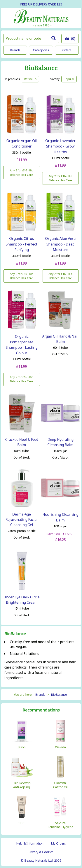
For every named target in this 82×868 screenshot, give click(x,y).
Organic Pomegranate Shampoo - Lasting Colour (22, 345)
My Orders (58, 843)
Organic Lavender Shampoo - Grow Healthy (60, 146)
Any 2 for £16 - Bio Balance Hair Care (22, 172)
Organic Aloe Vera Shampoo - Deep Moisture (60, 244)
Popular (69, 79)
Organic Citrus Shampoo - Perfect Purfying (22, 244)
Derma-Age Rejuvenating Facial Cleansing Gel (22, 519)
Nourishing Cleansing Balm (60, 517)
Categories (41, 50)
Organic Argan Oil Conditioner (22, 143)
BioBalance (41, 68)
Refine (30, 79)
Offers (67, 50)
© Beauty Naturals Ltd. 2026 (41, 860)
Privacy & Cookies (41, 852)
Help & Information (30, 843)
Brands (15, 50)
